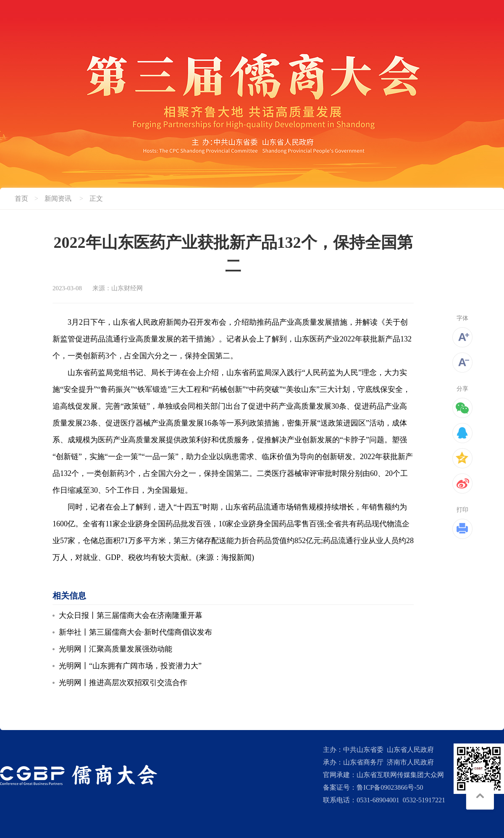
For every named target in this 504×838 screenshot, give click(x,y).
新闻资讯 (58, 198)
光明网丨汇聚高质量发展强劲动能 (115, 649)
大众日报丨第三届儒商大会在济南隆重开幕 (131, 615)
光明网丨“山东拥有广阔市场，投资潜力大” (130, 666)
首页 (21, 198)
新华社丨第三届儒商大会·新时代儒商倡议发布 (135, 632)
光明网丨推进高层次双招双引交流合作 (123, 683)
